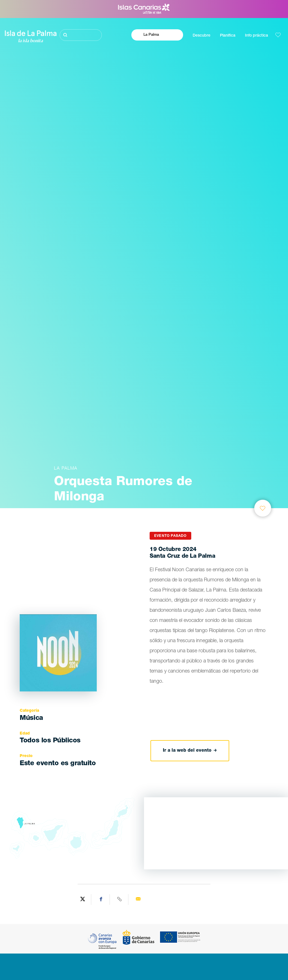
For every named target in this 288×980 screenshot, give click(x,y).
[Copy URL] (120, 899)
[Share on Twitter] (83, 899)
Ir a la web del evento (190, 751)
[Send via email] (138, 899)
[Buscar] (81, 35)
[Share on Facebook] (101, 899)
